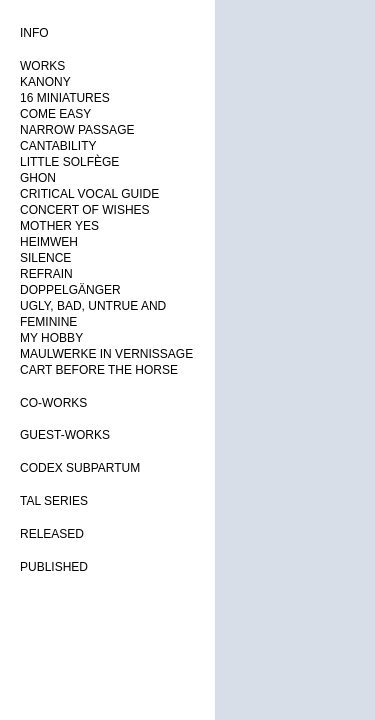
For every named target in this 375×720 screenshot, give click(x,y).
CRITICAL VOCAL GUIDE (89, 194)
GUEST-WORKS (65, 435)
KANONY (45, 82)
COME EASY (55, 114)
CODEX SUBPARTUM (80, 468)
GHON (38, 178)
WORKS (42, 66)
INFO (34, 33)
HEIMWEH (49, 242)
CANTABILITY (58, 146)
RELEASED (52, 534)
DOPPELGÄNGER (70, 290)
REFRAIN (46, 274)
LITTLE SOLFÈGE (69, 162)
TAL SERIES (54, 501)
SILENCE (45, 258)
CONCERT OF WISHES (85, 210)
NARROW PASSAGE (77, 130)
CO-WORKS (53, 403)
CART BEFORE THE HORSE (99, 370)
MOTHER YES (59, 226)
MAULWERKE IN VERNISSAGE (106, 354)
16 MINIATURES (65, 98)
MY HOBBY (51, 338)
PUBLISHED (54, 567)
